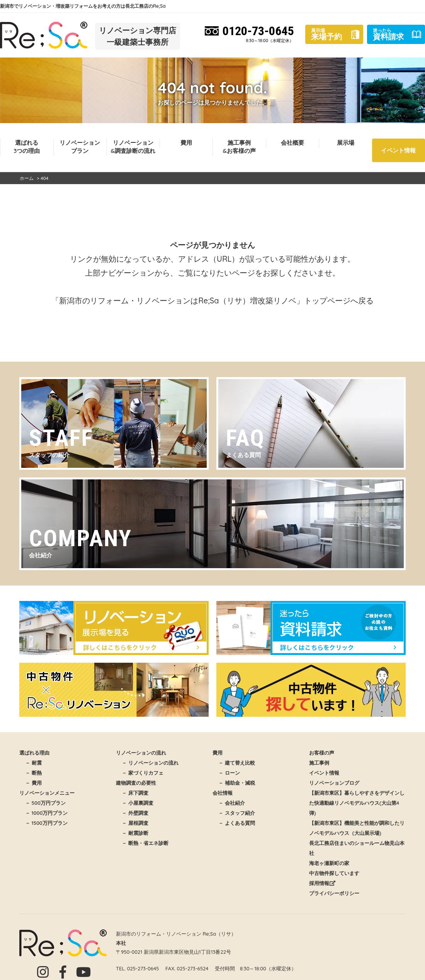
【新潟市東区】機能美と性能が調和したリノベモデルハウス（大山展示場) (357, 828)
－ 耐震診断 (135, 833)
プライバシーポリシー (334, 893)
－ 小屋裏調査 (138, 803)
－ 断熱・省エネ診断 (145, 843)
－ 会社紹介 (232, 803)
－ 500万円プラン (45, 803)
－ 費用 (33, 783)
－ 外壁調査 (135, 813)
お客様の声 (322, 753)
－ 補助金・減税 (237, 783)
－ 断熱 (33, 773)
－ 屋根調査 (135, 823)
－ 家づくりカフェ (143, 773)
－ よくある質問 (237, 823)
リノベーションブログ (334, 783)
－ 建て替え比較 (237, 763)
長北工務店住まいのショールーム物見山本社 (357, 848)
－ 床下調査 (135, 793)
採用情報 (322, 883)
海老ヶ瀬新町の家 (329, 863)
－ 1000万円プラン (46, 813)
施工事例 (319, 763)
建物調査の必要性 (136, 783)
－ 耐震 (33, 763)
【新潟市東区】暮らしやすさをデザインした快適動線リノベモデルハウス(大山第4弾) (357, 803)
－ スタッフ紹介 (237, 813)
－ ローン (229, 773)
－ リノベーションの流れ (150, 763)
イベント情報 (398, 150)
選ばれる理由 (34, 753)
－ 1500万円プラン (46, 823)
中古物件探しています (334, 873)
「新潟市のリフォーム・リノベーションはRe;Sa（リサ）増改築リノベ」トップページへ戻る (212, 300)
